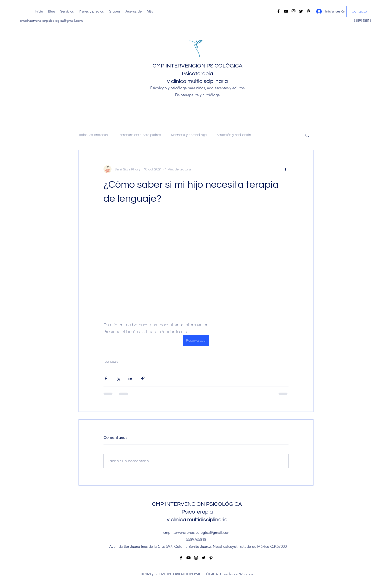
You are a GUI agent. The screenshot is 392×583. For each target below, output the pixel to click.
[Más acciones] (285, 169)
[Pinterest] (308, 11)
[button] (307, 135)
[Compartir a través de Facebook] (106, 378)
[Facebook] (278, 11)
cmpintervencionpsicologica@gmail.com (51, 20)
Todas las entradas (93, 135)
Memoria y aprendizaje (189, 135)
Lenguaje (111, 361)
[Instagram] (293, 11)
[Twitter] (301, 11)
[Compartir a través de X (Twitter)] (118, 378)
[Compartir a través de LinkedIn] (130, 378)
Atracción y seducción (234, 135)
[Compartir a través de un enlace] (143, 378)
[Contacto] (359, 11)
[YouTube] (286, 11)
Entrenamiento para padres (139, 135)
